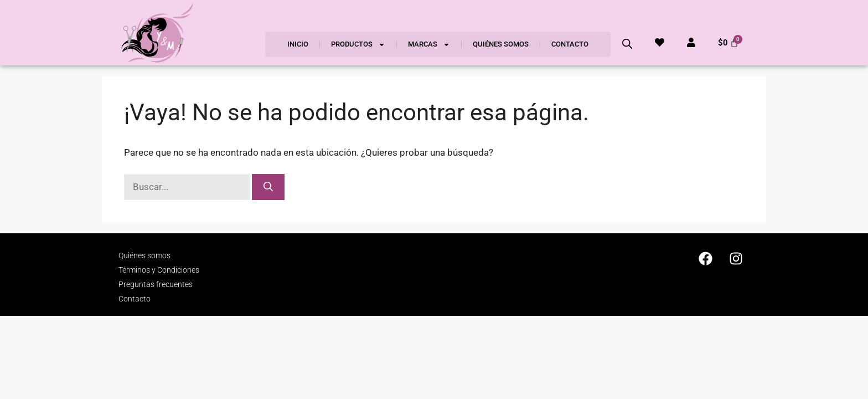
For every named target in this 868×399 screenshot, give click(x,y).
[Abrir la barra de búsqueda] (627, 44)
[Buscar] (268, 187)
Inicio (298, 44)
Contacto (570, 44)
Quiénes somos (501, 44)
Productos (358, 45)
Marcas (429, 45)
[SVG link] (157, 33)
